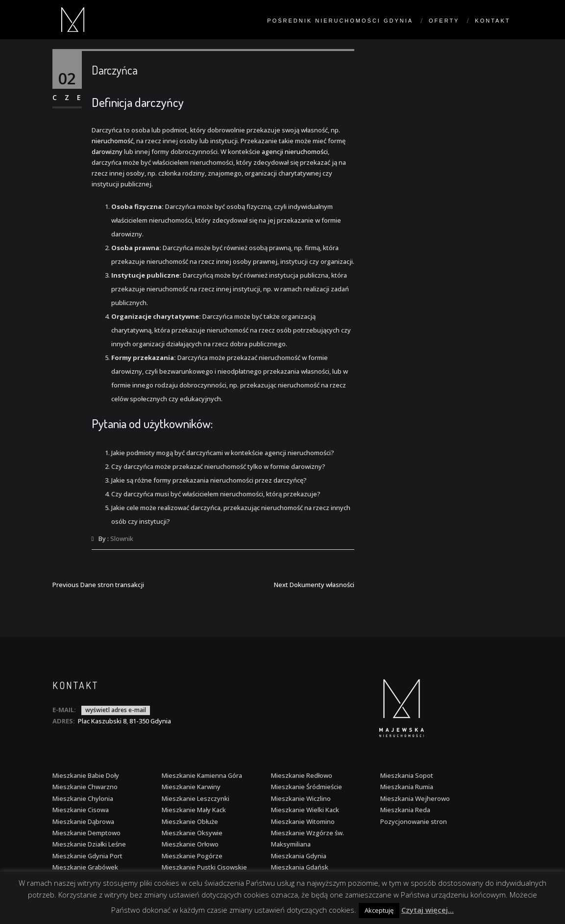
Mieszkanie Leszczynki (196, 798)
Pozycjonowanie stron (414, 821)
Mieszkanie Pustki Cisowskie (204, 867)
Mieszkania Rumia (407, 787)
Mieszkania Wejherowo (415, 798)
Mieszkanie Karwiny (191, 787)
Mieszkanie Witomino (303, 821)
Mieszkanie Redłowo (302, 775)
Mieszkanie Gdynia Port (87, 856)
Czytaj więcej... (428, 910)
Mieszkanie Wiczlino (301, 798)
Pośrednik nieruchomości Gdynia (340, 21)
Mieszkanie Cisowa (81, 810)
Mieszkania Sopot (407, 775)
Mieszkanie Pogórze (192, 856)
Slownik (122, 539)
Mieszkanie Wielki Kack (305, 810)
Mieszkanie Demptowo (86, 833)
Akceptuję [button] (379, 910)
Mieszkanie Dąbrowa (83, 821)
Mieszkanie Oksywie (192, 833)
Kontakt (492, 21)
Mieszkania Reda (405, 810)
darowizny (107, 152)
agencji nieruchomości (295, 152)
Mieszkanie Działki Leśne (89, 844)
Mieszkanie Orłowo (190, 844)
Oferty (444, 21)
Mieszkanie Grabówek (85, 867)
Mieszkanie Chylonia (83, 798)
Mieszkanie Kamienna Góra (202, 775)
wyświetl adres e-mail (116, 710)
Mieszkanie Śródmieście (307, 787)
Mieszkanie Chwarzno (85, 787)
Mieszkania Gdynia (299, 856)
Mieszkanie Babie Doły (86, 775)
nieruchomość (112, 141)
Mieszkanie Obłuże (190, 821)
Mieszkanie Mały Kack (194, 810)
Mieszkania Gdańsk (300, 867)
